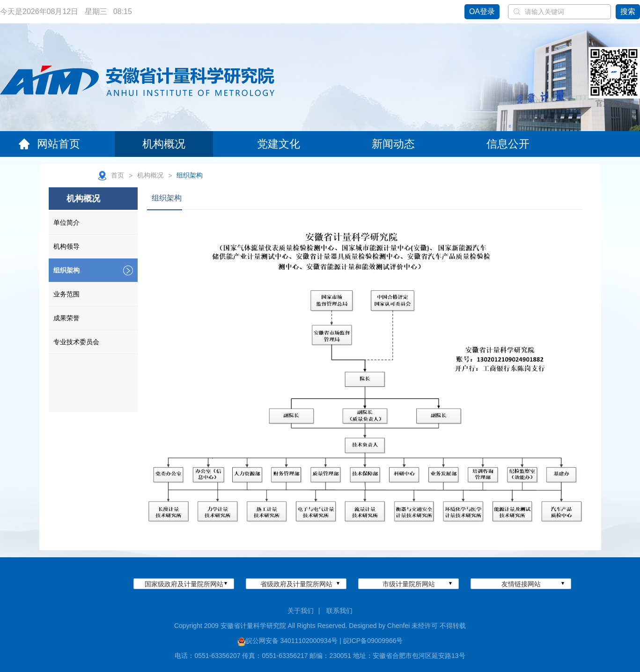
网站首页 (49, 144)
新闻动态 (393, 144)
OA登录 (482, 11)
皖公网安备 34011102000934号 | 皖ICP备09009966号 (324, 641)
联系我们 (339, 611)
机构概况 (164, 144)
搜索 (628, 11)
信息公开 (508, 144)
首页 (118, 175)
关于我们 (301, 611)
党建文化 (279, 144)
